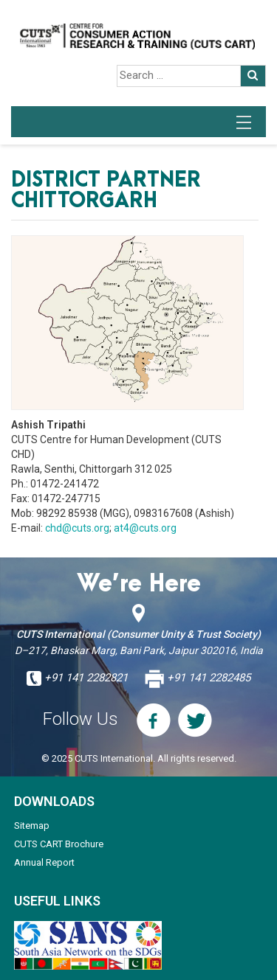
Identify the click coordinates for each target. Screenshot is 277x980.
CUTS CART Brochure (59, 844)
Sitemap (32, 826)
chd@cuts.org (77, 528)
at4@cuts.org (145, 528)
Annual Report (44, 862)
